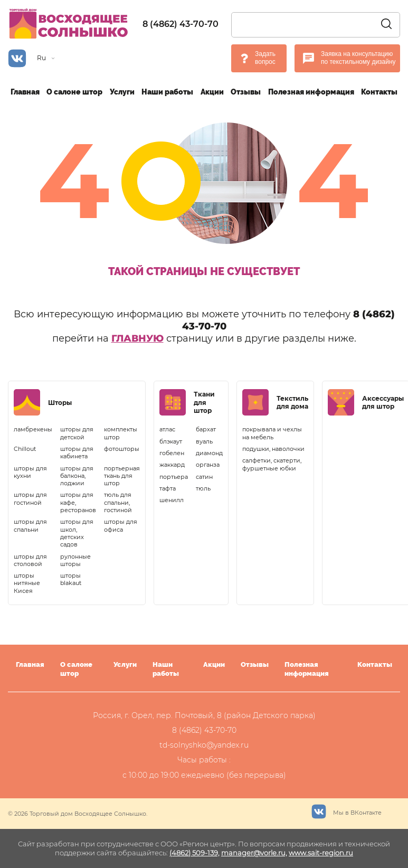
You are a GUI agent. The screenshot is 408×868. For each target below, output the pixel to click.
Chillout (25, 449)
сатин (204, 477)
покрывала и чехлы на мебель (272, 433)
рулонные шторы (75, 560)
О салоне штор (74, 92)
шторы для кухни (30, 472)
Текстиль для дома (292, 403)
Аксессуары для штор (383, 403)
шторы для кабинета (77, 452)
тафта (168, 488)
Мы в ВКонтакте (347, 810)
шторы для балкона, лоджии (77, 476)
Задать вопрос (265, 58)
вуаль (204, 441)
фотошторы (122, 449)
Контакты (379, 92)
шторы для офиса (121, 525)
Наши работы (167, 92)
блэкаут (171, 441)
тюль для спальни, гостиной (118, 502)
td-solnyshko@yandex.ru (204, 745)
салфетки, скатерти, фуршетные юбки (272, 464)
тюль (203, 488)
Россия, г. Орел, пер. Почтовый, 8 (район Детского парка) (204, 715)
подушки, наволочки (273, 449)
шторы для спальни (30, 525)
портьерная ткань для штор (122, 476)
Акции (212, 92)
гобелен (172, 453)
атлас (167, 429)
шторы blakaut (71, 579)
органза (208, 465)
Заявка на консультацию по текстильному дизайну (358, 58)
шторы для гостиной (30, 498)
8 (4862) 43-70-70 (181, 24)
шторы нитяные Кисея (27, 583)
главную (137, 338)
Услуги (122, 92)
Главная (25, 92)
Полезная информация (311, 92)
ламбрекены (33, 429)
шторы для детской (77, 433)
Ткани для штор (204, 402)
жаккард (172, 465)
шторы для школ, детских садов (77, 533)
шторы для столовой (30, 560)
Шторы (60, 403)
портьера (174, 477)
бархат (206, 429)
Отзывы (246, 92)
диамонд (209, 453)
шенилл (172, 500)
